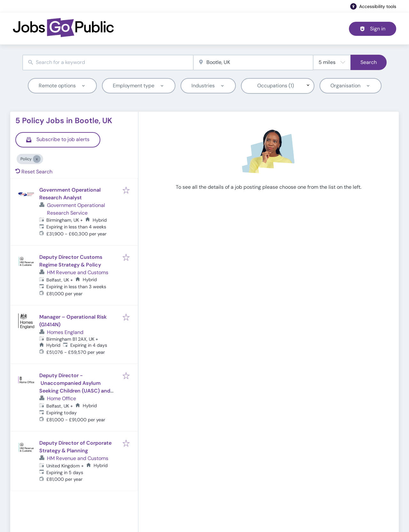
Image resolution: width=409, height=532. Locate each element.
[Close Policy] (37, 159)
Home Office (62, 398)
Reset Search (34, 172)
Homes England (65, 332)
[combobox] (108, 63)
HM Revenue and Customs (78, 272)
